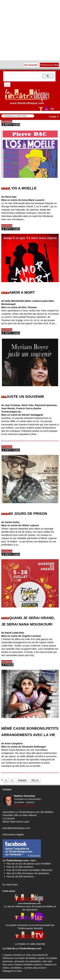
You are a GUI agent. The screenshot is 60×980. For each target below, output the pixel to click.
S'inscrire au (49, 65)
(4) (35, 780)
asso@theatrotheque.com (16, 828)
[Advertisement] (30, 30)
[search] (22, 76)
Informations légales (13, 834)
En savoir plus (10, 884)
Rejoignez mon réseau (24, 805)
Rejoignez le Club (12, 971)
